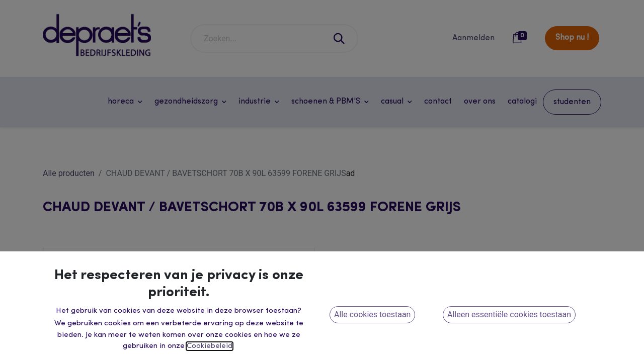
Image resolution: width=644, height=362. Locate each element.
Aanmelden (473, 38)
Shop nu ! (572, 38)
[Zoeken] (340, 38)
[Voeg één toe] (394, 297)
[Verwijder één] (342, 297)
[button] (392, 347)
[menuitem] (438, 102)
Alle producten (69, 173)
